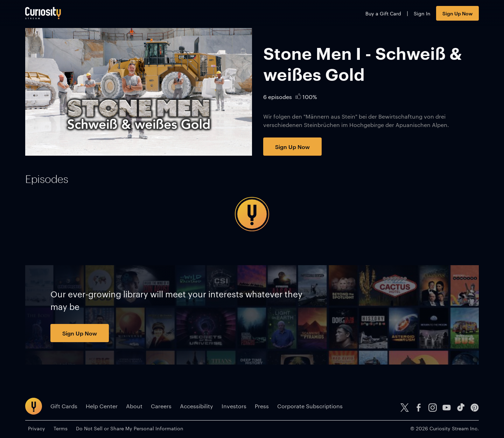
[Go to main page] (43, 13)
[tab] (47, 179)
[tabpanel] (252, 214)
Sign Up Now (457, 13)
